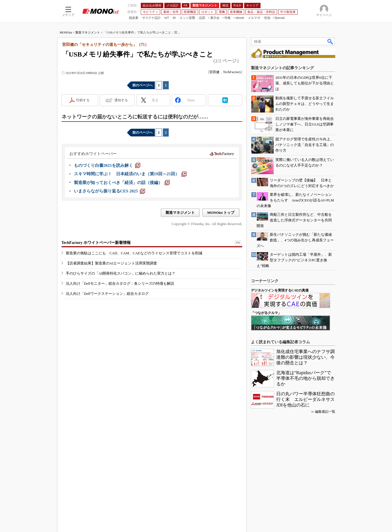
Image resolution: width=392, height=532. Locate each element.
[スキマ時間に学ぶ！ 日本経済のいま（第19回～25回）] (130, 174)
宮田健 (214, 72)
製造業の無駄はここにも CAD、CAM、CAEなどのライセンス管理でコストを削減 (134, 253)
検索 (330, 41)
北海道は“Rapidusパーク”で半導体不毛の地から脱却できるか (305, 378)
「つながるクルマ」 (266, 313)
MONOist (66, 32)
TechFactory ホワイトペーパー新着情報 (96, 243)
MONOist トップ (221, 213)
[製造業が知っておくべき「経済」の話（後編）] (122, 183)
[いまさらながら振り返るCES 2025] (110, 191)
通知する (121, 100)
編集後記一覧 (325, 412)
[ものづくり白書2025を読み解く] (107, 165)
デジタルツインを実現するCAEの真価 (280, 290)
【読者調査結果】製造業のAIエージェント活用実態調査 (112, 263)
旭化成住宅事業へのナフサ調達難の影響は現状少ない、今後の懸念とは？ (305, 357)
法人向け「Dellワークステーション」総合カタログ (107, 294)
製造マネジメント (88, 32)
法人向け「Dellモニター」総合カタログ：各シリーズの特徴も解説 (120, 283)
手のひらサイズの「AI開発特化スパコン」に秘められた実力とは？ (121, 273)
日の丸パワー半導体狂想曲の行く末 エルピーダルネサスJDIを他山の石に (305, 399)
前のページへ (142, 85)
